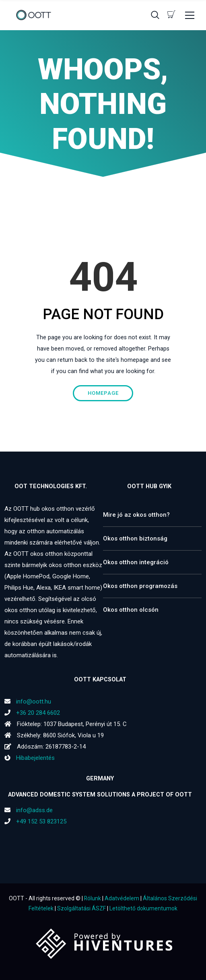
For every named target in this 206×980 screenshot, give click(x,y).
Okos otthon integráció (136, 562)
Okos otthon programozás (140, 586)
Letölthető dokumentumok (143, 908)
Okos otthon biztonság (135, 538)
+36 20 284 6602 (38, 713)
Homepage (103, 393)
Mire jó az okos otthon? (136, 515)
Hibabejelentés (30, 758)
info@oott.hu (34, 701)
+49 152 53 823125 (41, 821)
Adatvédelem (122, 898)
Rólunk (93, 898)
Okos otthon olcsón (131, 610)
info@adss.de (34, 810)
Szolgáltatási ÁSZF (81, 908)
